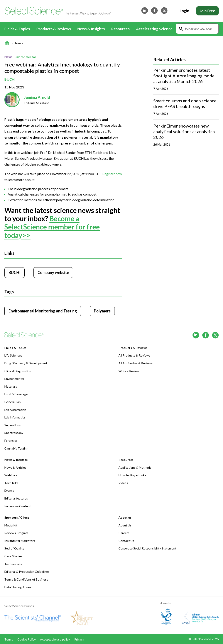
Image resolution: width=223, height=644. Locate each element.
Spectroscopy (14, 433)
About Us (125, 525)
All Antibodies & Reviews (136, 363)
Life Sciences (13, 355)
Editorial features (16, 498)
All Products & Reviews (134, 355)
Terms (9, 639)
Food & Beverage (16, 394)
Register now (112, 173)
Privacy (79, 639)
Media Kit (11, 525)
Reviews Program (16, 533)
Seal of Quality (14, 548)
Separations (13, 425)
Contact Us (126, 541)
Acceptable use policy (55, 639)
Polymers (102, 311)
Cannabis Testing (16, 448)
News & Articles (15, 467)
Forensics (11, 441)
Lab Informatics (15, 417)
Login (184, 11)
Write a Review (129, 371)
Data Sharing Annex (18, 587)
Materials (11, 386)
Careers (124, 533)
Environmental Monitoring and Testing (43, 311)
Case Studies (13, 556)
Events (9, 490)
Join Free (207, 11)
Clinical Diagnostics (18, 371)
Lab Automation (15, 410)
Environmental (25, 57)
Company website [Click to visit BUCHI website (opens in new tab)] (53, 272)
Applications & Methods (135, 467)
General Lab (13, 402)
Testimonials (13, 564)
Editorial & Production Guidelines (27, 572)
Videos (123, 483)
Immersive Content (18, 506)
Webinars (11, 475)
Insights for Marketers (20, 541)
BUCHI (10, 79)
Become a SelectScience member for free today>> (52, 227)
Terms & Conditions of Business (26, 579)
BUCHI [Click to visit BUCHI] (14, 272)
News (19, 43)
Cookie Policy (27, 639)
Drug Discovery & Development (26, 363)
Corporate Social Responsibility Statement (147, 548)
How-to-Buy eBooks (132, 475)
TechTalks (11, 483)
